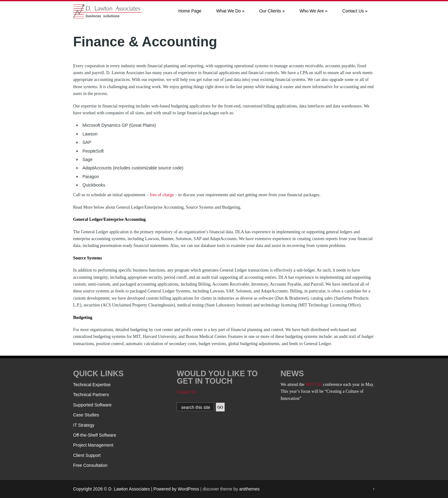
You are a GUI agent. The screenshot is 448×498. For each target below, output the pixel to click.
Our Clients (272, 11)
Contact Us (355, 11)
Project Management (93, 445)
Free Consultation (90, 465)
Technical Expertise (92, 385)
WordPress (188, 489)
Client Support (87, 455)
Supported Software (92, 405)
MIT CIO (314, 384)
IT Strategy (84, 425)
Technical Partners (91, 395)
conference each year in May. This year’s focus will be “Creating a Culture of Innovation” (327, 391)
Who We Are (314, 11)
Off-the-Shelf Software (95, 435)
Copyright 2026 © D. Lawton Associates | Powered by (125, 489)
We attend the (293, 384)
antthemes (249, 489)
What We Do (230, 11)
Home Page (190, 11)
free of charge (162, 195)
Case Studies (86, 415)
